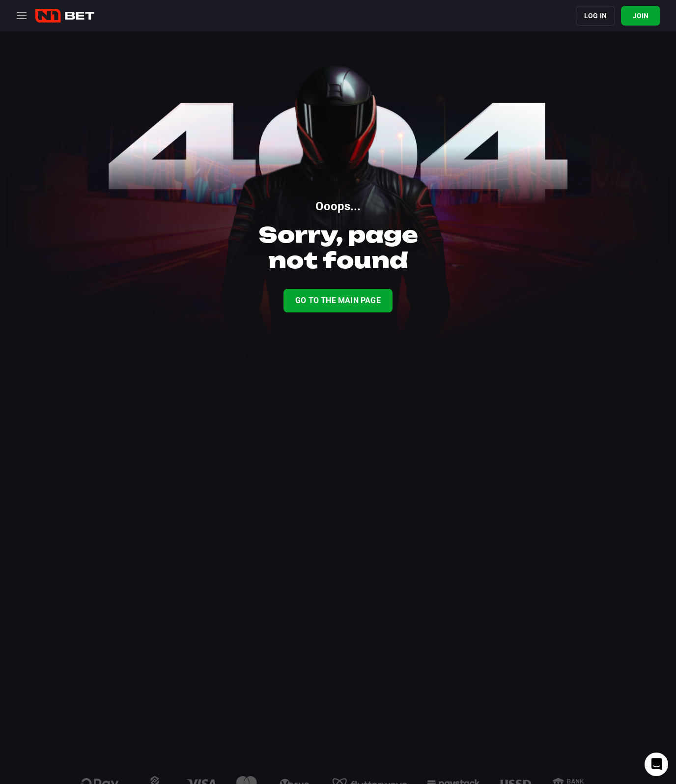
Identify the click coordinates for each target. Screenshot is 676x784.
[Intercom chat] (656, 764)
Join (641, 16)
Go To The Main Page (338, 300)
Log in (595, 16)
